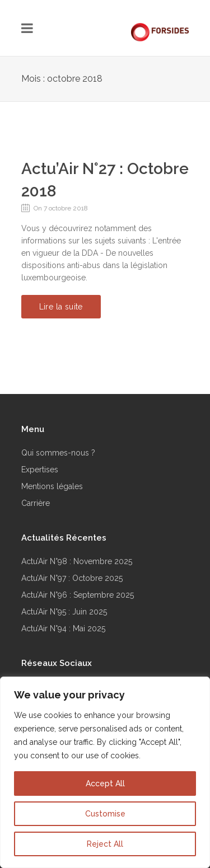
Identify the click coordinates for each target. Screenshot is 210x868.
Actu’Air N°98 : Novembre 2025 (77, 561)
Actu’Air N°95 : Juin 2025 (64, 612)
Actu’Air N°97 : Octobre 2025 (72, 578)
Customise (105, 814)
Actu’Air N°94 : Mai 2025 (63, 628)
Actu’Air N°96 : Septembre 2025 (78, 595)
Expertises (40, 470)
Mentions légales (52, 486)
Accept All (105, 783)
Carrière (36, 503)
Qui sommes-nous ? (58, 453)
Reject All (105, 844)
